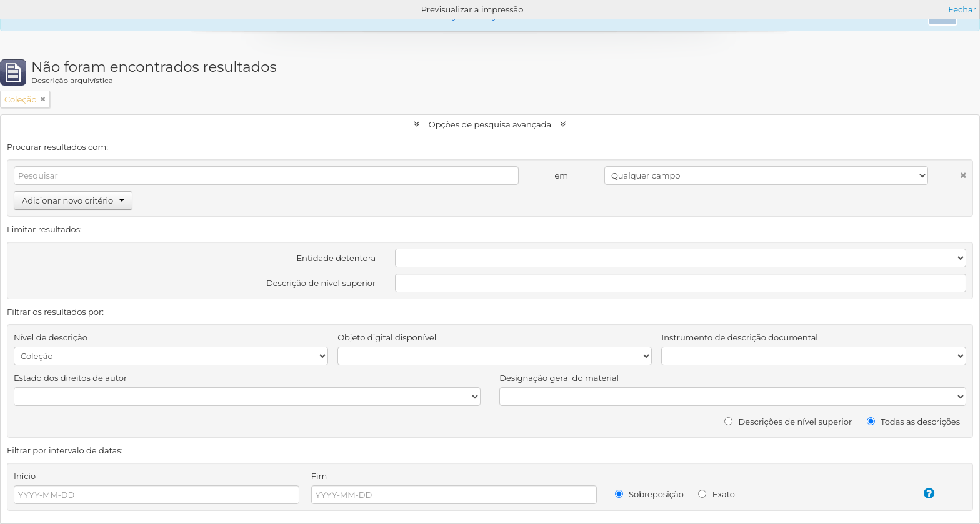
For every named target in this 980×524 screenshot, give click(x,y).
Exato (717, 494)
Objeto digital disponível (387, 337)
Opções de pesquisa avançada (490, 124)
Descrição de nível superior (321, 283)
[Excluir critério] (947, 173)
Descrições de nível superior (788, 422)
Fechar (962, 9)
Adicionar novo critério (73, 200)
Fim (319, 476)
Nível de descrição (51, 337)
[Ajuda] (915, 493)
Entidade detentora (336, 258)
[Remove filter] (43, 99)
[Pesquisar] (266, 175)
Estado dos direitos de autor (70, 378)
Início (25, 476)
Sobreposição (649, 494)
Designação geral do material (559, 378)
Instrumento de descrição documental (740, 337)
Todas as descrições (913, 422)
